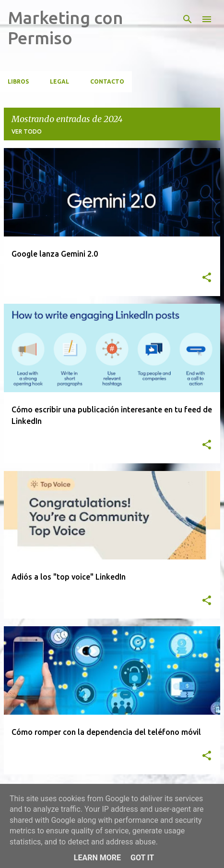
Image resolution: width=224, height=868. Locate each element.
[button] (207, 278)
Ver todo (27, 131)
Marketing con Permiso (65, 28)
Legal (59, 81)
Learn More (97, 858)
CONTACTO (107, 81)
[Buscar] (188, 19)
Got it (142, 858)
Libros (18, 81)
